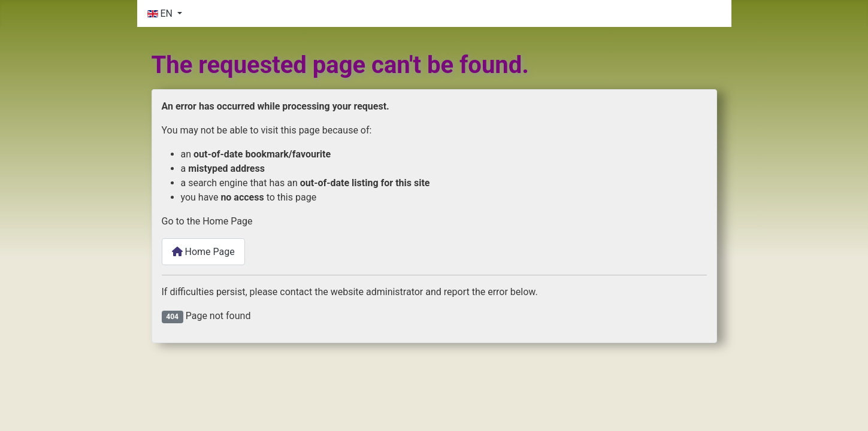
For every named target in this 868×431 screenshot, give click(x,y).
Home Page (203, 252)
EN (161, 13)
